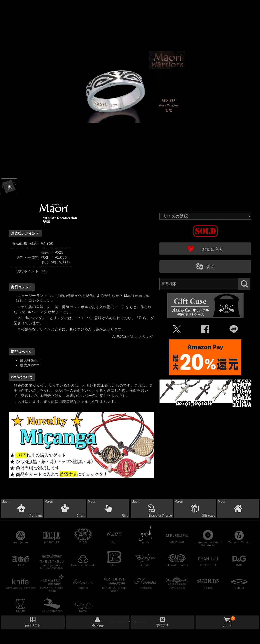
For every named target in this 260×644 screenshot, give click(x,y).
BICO (83, 542)
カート (229, 622)
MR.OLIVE (177, 542)
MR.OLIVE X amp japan (114, 589)
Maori (134, 337)
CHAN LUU (208, 565)
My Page (98, 625)
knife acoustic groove (21, 588)
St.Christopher (52, 611)
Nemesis (146, 588)
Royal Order (177, 588)
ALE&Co (119, 337)
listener (83, 588)
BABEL (114, 565)
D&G (239, 565)
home (83, 611)
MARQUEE (52, 542)
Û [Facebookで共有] (205, 329)
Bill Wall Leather (177, 565)
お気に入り (205, 248)
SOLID (21, 611)
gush (146, 542)
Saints (208, 588)
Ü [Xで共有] (177, 329)
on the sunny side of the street (208, 544)
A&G (21, 565)
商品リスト (33, 625)
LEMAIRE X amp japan (52, 589)
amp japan (21, 542)
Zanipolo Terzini (239, 542)
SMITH (239, 588)
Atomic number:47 (83, 565)
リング (148, 337)
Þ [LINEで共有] (234, 329)
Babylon (146, 565)
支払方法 (162, 625)
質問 (205, 266)
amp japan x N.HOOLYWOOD (52, 567)
